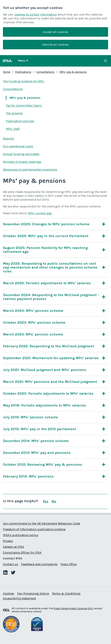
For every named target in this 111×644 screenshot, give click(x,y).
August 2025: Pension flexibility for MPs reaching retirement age (52, 250)
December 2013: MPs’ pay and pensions (37, 453)
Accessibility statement (19, 598)
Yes (46, 501)
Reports (8, 138)
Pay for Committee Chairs (24, 105)
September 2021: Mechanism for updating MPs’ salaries (51, 358)
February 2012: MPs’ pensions (28, 476)
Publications (23, 72)
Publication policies (20, 121)
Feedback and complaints (39, 564)
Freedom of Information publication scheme (34, 529)
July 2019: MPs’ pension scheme (30, 417)
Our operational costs (18, 146)
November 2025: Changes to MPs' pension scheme (46, 224)
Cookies (9, 593)
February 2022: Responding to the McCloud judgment (49, 346)
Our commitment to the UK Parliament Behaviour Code (42, 523)
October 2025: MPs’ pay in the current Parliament (46, 236)
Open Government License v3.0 (73, 608)
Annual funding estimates (21, 154)
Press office (69, 564)
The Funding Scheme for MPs (23, 81)
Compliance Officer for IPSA (22, 553)
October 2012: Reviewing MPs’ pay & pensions (42, 465)
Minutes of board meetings (22, 162)
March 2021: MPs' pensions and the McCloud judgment (50, 382)
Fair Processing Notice (33, 593)
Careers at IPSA (13, 547)
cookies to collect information (36, 14)
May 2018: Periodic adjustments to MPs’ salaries (45, 405)
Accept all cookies (55, 32)
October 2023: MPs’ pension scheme (34, 322)
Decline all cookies (56, 45)
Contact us (10, 564)
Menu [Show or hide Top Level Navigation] (22, 61)
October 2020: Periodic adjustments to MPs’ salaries (48, 394)
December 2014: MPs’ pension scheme (36, 441)
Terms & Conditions (66, 593)
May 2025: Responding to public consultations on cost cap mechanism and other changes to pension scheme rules (52, 267)
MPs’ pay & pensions (73, 72)
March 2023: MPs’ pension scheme (33, 334)
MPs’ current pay (40, 213)
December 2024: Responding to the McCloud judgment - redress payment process (52, 297)
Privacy (8, 541)
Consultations (45, 72)
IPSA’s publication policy (21, 535)
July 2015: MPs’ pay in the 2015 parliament (39, 429)
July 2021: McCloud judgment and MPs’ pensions (45, 370)
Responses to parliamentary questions (30, 169)
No (54, 501)
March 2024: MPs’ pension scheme (33, 311)
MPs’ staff (13, 129)
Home (7, 72)
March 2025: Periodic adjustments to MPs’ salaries (47, 283)
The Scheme (14, 113)
